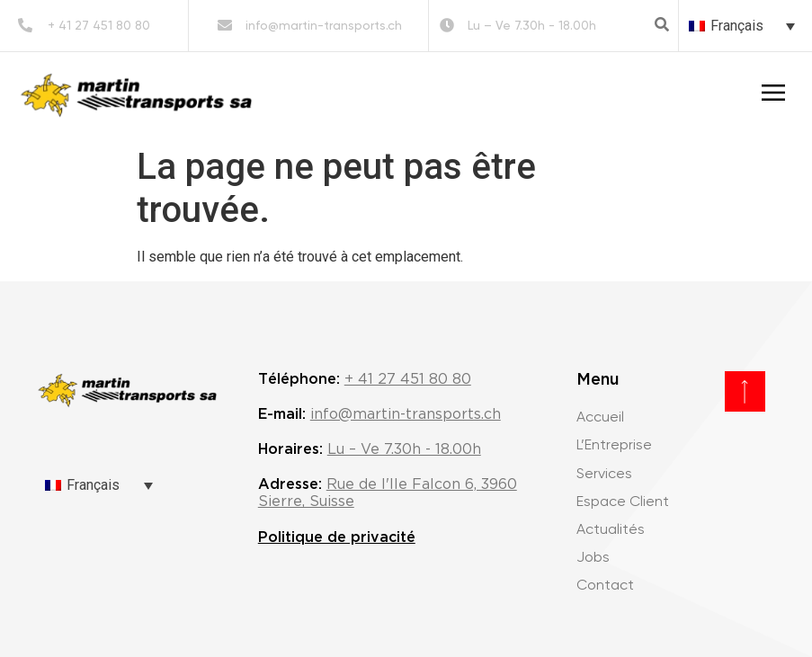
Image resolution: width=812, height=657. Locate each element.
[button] (662, 24)
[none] (742, 26)
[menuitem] (742, 26)
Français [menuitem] (737, 26)
